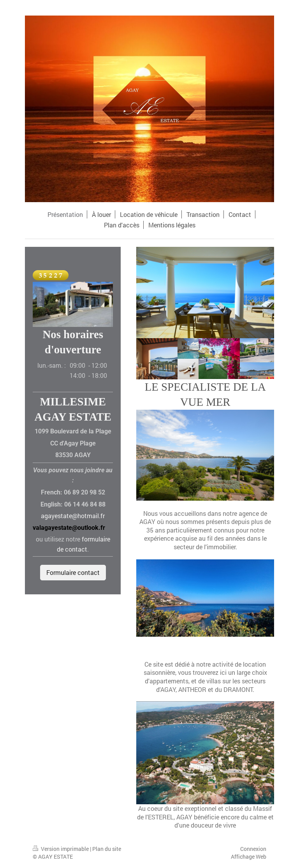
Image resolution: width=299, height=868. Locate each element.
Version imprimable (61, 849)
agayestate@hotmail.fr (73, 516)
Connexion (253, 849)
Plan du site (107, 849)
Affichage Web (249, 857)
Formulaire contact (73, 572)
